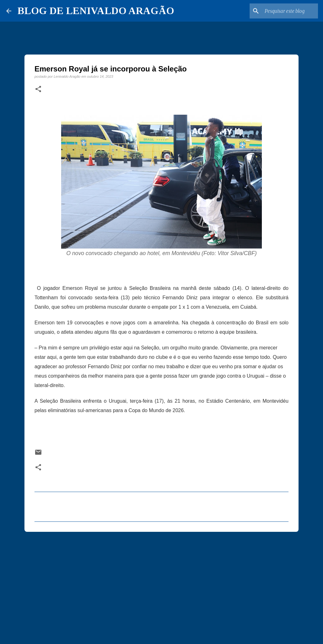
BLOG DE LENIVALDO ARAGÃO (96, 11)
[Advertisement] (161, 585)
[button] (38, 89)
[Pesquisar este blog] (285, 11)
